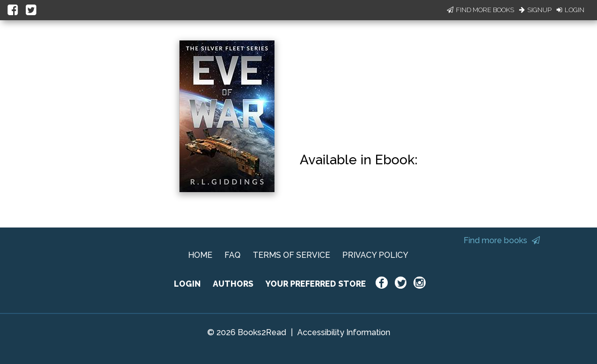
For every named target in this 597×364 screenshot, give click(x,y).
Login (570, 10)
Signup (535, 10)
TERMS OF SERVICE (291, 255)
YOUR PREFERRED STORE (316, 284)
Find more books (502, 240)
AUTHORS (233, 284)
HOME (200, 255)
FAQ (233, 255)
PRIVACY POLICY (375, 255)
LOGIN (187, 284)
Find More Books (480, 10)
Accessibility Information (344, 332)
